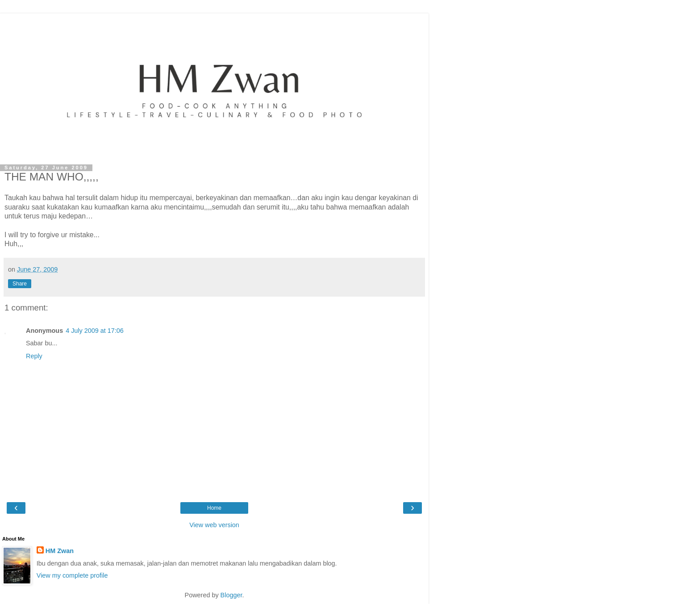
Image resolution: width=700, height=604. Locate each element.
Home (214, 508)
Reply (34, 356)
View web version (214, 525)
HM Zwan (60, 551)
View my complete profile (72, 575)
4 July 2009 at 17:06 (95, 331)
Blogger (231, 595)
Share (20, 284)
